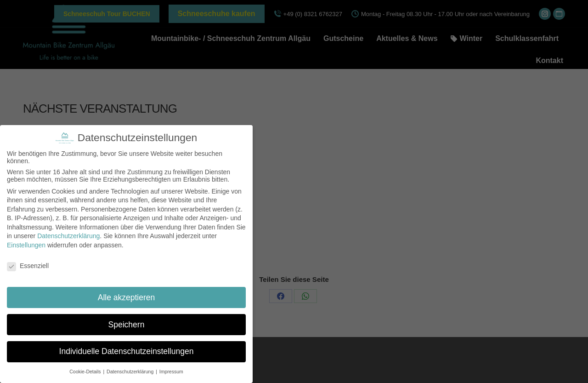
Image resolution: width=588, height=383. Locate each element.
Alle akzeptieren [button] (126, 297)
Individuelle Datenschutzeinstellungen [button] (127, 351)
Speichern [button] (127, 324)
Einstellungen (26, 245)
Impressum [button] (171, 372)
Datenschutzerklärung (68, 236)
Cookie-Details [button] (86, 372)
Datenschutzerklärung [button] (131, 372)
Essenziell (28, 266)
